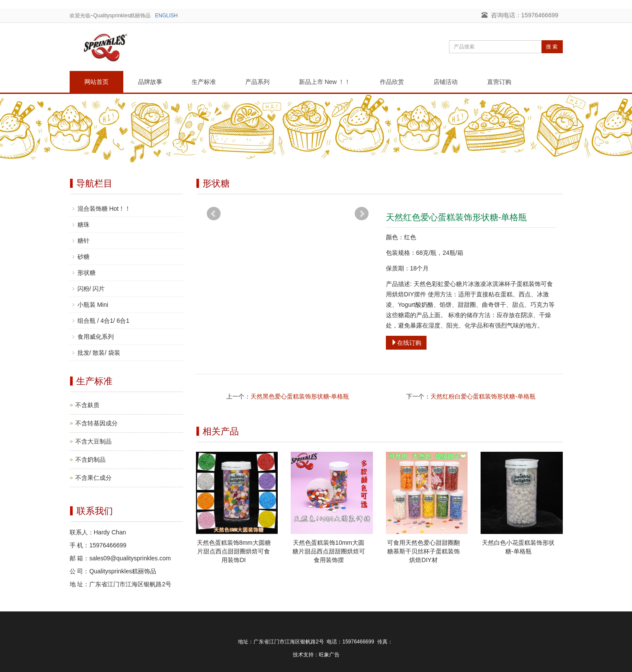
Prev (214, 214)
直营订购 (499, 82)
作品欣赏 (392, 82)
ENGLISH (166, 16)
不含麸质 (87, 405)
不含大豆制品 (93, 441)
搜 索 (552, 47)
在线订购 (406, 343)
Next (362, 214)
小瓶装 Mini (93, 305)
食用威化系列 (96, 337)
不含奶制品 (90, 460)
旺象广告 (329, 655)
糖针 (83, 241)
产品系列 (257, 82)
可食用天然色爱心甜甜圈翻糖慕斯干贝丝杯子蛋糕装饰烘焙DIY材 (423, 551)
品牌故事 (150, 82)
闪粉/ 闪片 (91, 289)
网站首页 (96, 82)
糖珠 (83, 225)
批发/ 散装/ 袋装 (99, 353)
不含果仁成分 (93, 478)
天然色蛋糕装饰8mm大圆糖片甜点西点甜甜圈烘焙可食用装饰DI (234, 551)
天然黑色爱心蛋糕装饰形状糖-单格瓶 (300, 396)
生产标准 (204, 82)
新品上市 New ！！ (325, 82)
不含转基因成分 (96, 423)
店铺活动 (446, 82)
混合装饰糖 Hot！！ (104, 209)
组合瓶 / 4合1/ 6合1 (104, 321)
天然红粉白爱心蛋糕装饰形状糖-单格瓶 (483, 396)
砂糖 (83, 257)
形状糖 (87, 273)
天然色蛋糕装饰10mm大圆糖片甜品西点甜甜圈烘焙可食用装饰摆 (329, 551)
